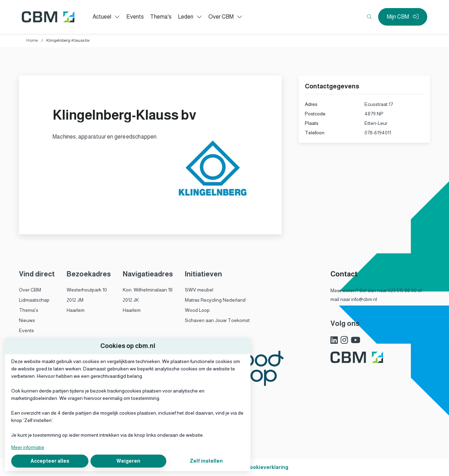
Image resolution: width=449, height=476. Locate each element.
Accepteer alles (50, 461)
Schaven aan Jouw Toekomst (217, 320)
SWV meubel (199, 290)
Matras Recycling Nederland (215, 300)
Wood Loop (197, 310)
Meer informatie (28, 447)
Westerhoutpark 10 (87, 290)
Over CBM (30, 290)
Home (32, 40)
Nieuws (27, 320)
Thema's (29, 310)
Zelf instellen (206, 461)
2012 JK (131, 300)
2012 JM (75, 300)
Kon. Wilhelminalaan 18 (148, 290)
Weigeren (128, 461)
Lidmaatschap (34, 300)
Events (26, 330)
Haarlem (76, 310)
